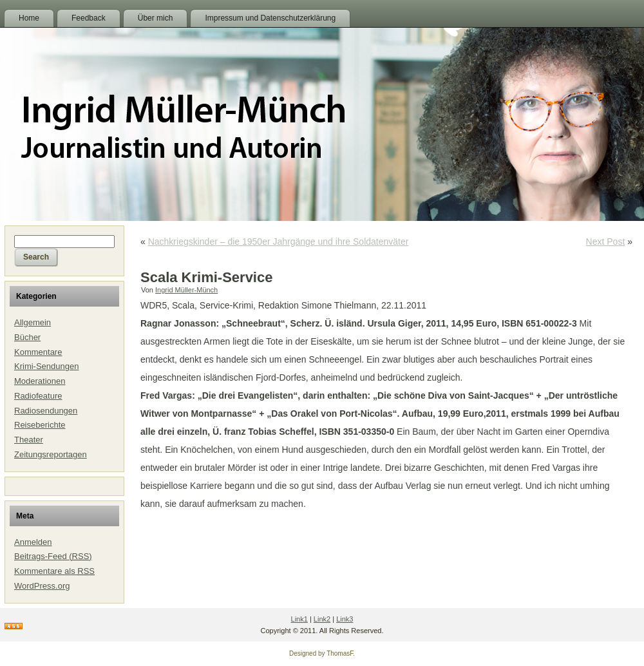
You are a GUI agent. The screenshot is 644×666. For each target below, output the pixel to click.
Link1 (299, 619)
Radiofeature (38, 396)
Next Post (606, 242)
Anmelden (33, 542)
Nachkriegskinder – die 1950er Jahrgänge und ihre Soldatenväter (279, 242)
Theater (29, 440)
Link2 (322, 619)
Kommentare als (54, 571)
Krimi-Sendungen (46, 366)
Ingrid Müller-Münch (186, 290)
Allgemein (33, 322)
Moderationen (40, 381)
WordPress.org (42, 586)
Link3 (345, 619)
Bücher (27, 337)
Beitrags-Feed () (53, 556)
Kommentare (38, 352)
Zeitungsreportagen (51, 454)
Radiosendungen (46, 411)
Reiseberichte (40, 425)
